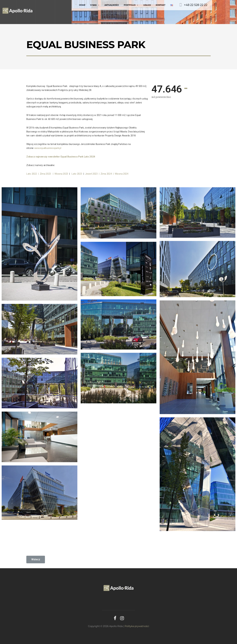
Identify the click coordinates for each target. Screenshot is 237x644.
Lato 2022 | (32, 174)
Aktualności (112, 5)
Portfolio (131, 5)
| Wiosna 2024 (121, 174)
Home (82, 5)
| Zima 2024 (106, 174)
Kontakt (160, 5)
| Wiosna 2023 (61, 174)
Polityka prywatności (137, 626)
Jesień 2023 (92, 174)
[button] (36, 560)
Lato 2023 (77, 174)
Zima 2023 (46, 174)
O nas (95, 5)
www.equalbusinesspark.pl (48, 148)
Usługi (147, 5)
